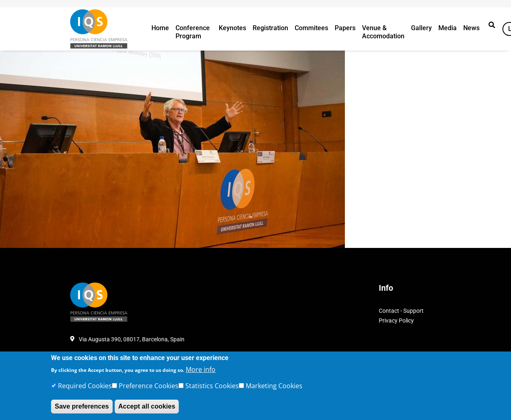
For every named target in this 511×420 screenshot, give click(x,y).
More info (201, 369)
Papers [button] (345, 28)
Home (160, 28)
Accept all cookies (147, 406)
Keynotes (232, 28)
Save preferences (82, 406)
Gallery (421, 28)
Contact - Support (401, 311)
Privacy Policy (396, 321)
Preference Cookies (149, 386)
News (471, 28)
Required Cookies (85, 386)
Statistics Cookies (212, 386)
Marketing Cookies (274, 386)
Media (448, 28)
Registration (270, 28)
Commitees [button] (311, 28)
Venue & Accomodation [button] (383, 32)
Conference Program (193, 32)
